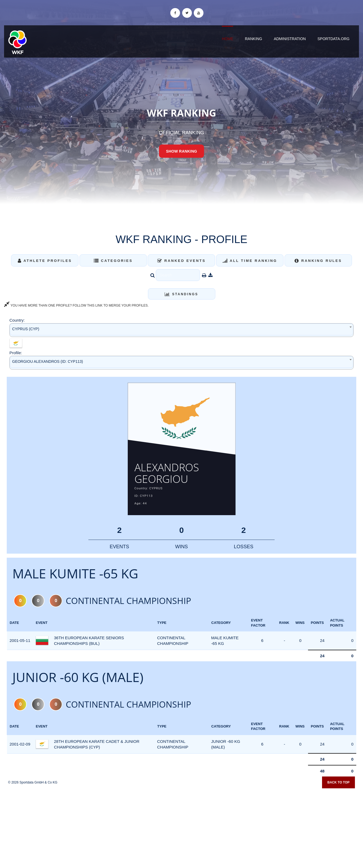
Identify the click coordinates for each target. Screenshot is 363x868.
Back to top (338, 788)
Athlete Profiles (45, 261)
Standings (181, 294)
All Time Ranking (250, 261)
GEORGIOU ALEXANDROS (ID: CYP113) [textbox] (48, 361)
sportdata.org (333, 39)
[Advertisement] (182, 829)
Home (227, 39)
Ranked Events (182, 261)
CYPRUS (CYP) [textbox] (26, 329)
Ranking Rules (318, 261)
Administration (290, 39)
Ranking (254, 39)
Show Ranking (181, 151)
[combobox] (181, 330)
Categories (113, 261)
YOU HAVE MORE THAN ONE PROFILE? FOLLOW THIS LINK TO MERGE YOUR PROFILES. (76, 305)
